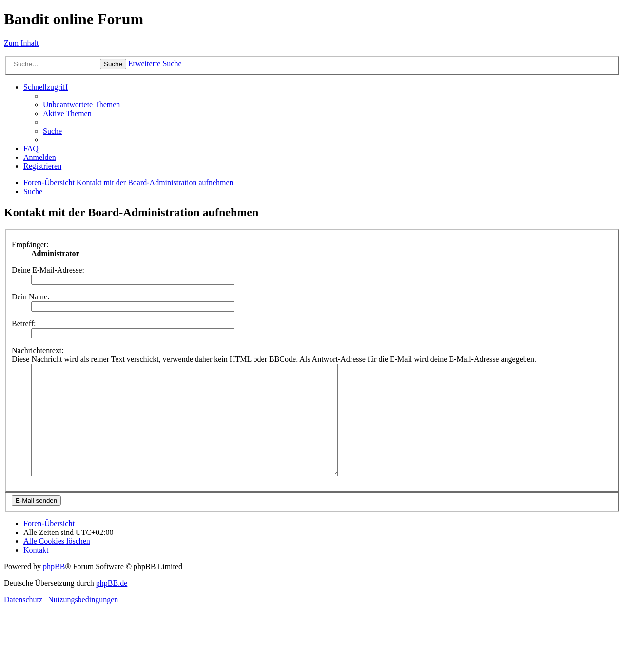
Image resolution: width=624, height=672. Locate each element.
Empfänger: (30, 245)
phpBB (54, 588)
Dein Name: (31, 297)
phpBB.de (112, 605)
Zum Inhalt (21, 43)
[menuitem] (81, 105)
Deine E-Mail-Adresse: (48, 270)
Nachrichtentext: (38, 350)
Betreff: (24, 324)
